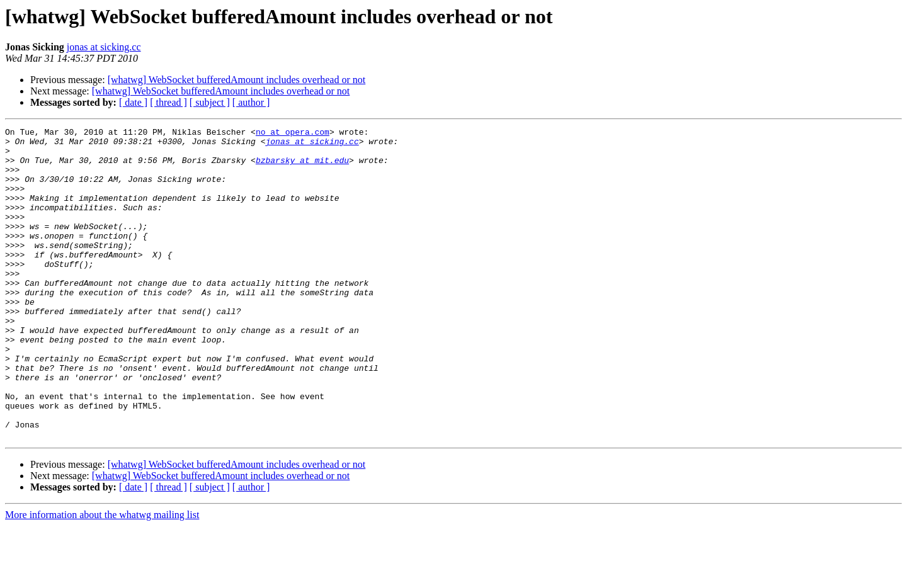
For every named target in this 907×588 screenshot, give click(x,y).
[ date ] (133, 102)
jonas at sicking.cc (104, 47)
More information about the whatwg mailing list (102, 577)
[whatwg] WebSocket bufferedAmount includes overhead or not (237, 80)
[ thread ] (168, 102)
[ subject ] (210, 102)
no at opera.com (293, 133)
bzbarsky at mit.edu (302, 167)
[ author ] (251, 102)
